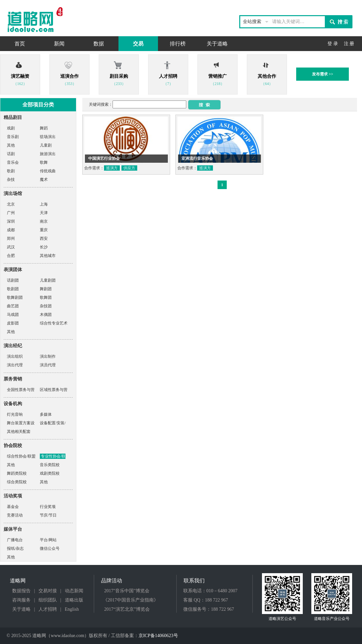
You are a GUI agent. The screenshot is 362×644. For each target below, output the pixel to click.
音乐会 (13, 162)
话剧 (11, 154)
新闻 (59, 44)
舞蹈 (44, 128)
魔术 (44, 180)
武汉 (11, 247)
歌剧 (11, 171)
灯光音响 (15, 414)
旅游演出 (48, 154)
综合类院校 (17, 482)
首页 (20, 44)
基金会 (13, 507)
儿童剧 (46, 145)
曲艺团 (13, 306)
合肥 (11, 256)
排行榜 (178, 44)
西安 (44, 238)
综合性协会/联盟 (21, 456)
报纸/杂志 (15, 548)
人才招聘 (48, 609)
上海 (44, 204)
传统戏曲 (48, 171)
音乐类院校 (50, 465)
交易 (138, 44)
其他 (11, 145)
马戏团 (13, 315)
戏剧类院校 (50, 473)
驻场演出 (48, 137)
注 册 (349, 44)
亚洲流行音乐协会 (197, 158)
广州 (11, 213)
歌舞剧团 (15, 297)
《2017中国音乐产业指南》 (131, 600)
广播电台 (15, 540)
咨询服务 (21, 600)
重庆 (44, 230)
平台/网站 (48, 540)
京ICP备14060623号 (158, 636)
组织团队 (48, 600)
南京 (44, 221)
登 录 (333, 44)
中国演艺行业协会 (104, 158)
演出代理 (15, 365)
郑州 (11, 238)
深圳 (11, 221)
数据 (99, 44)
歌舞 (44, 162)
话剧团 (13, 280)
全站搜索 (252, 22)
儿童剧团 (48, 280)
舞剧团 (46, 289)
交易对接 (48, 591)
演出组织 (15, 356)
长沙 (44, 247)
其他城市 (48, 256)
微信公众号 (50, 548)
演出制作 (48, 356)
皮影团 (13, 323)
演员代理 (48, 365)
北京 (11, 204)
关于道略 (217, 44)
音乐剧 (13, 137)
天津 (44, 213)
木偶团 (46, 315)
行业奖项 (48, 507)
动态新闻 (74, 591)
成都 (11, 230)
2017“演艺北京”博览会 (127, 609)
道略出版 (74, 600)
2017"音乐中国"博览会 (127, 591)
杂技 (11, 180)
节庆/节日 (48, 515)
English (72, 609)
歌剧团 (13, 289)
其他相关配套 (19, 432)
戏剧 (11, 128)
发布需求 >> (323, 74)
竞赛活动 (15, 515)
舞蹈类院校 (17, 473)
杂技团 (46, 306)
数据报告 (21, 591)
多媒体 (46, 414)
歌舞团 (46, 297)
